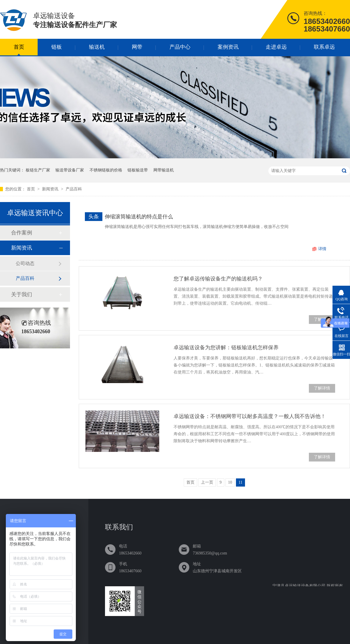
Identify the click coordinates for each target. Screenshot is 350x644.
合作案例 (22, 233)
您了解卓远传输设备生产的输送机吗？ (218, 279)
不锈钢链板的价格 (106, 170)
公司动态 (25, 263)
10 (230, 482)
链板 (57, 47)
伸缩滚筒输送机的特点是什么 (139, 217)
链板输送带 (138, 170)
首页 (19, 47)
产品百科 (74, 189)
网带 (137, 47)
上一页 (207, 482)
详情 (322, 249)
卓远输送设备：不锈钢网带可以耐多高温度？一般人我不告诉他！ (250, 416)
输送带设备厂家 (70, 170)
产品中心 (180, 47)
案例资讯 (228, 47)
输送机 (97, 47)
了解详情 (322, 388)
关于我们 (22, 294)
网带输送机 (164, 170)
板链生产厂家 (38, 170)
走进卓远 (276, 47)
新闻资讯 (51, 189)
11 (240, 482)
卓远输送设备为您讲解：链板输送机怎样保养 (226, 348)
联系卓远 (324, 47)
